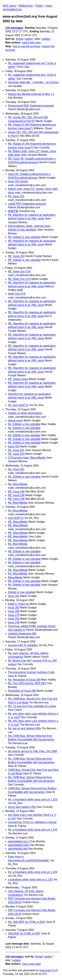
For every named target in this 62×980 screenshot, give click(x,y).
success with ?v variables (23, 645)
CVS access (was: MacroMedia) (27, 458)
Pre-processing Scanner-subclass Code (31, 672)
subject (46, 39)
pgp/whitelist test (18, 849)
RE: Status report (18, 379)
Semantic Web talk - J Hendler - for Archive (33, 82)
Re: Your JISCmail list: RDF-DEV (27, 683)
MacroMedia (15, 577)
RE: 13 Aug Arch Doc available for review (32, 706)
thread (20, 39)
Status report (16, 420)
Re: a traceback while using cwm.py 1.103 (33, 799)
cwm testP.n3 (16, 518)
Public (39, 6)
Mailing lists (26, 6)
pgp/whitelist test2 (18, 845)
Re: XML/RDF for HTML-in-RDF (27, 922)
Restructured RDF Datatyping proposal (31, 106)
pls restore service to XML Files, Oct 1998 (32, 751)
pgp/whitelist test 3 (19, 841)
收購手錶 (13, 211)
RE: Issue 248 (16, 492)
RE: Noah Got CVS (19, 272)
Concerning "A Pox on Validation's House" (32, 822)
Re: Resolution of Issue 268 (24, 680)
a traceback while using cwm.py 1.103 (30, 879)
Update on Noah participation (25, 413)
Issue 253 (14, 619)
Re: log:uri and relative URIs (24, 728)
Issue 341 (14, 596)
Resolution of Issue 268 (22, 691)
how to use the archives (26, 46)
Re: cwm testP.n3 (18, 405)
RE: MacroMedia (18, 522)
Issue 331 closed (18, 181)
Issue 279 (14, 615)
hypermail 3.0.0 (48, 970)
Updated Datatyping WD (22, 634)
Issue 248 (14, 622)
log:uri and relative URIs (22, 807)
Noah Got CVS (17, 294)
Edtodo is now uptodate (22, 592)
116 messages (14, 28)
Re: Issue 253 (16, 196)
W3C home (9, 6)
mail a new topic (31, 43)
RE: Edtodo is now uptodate (24, 237)
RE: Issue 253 (16, 256)
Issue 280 (14, 611)
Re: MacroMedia (18, 484)
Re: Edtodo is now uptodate (24, 424)
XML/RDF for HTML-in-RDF (24, 934)
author (29, 39)
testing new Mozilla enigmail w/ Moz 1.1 (31, 94)
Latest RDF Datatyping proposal (27, 204)
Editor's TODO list (18, 604)
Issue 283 (14, 447)
